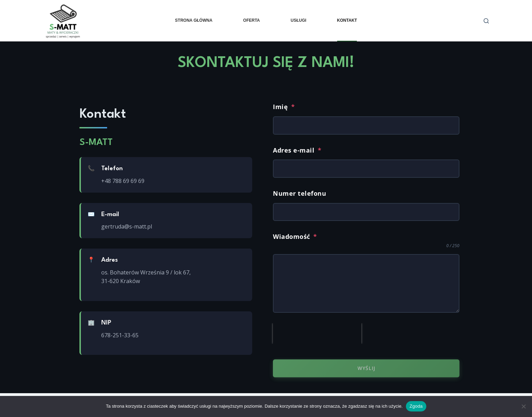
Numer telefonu (300, 194)
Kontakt (347, 20)
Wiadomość (295, 236)
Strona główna (194, 20)
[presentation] (317, 333)
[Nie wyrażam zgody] (523, 406)
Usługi (298, 20)
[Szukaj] (486, 21)
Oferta (251, 20)
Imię (284, 107)
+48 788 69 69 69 (123, 181)
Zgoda (416, 406)
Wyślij (366, 371)
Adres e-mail (297, 150)
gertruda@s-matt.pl (127, 226)
